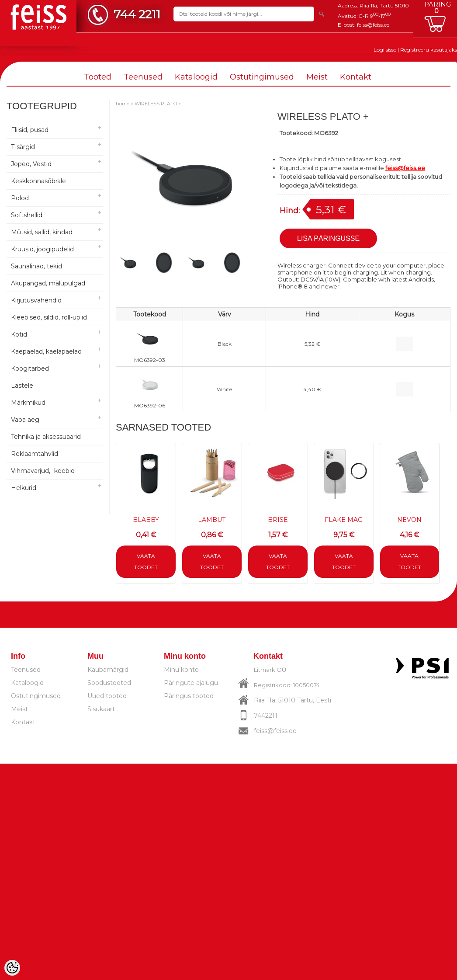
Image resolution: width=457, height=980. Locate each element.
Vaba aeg (25, 420)
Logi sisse (385, 50)
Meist (317, 77)
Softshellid (27, 215)
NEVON (409, 520)
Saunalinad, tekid (36, 266)
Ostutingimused (262, 77)
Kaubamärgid (108, 670)
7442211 (266, 716)
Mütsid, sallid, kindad (42, 232)
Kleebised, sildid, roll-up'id (49, 317)
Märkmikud (28, 403)
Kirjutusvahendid (36, 300)
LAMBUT (212, 520)
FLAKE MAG (344, 520)
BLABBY (146, 520)
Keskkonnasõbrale (38, 181)
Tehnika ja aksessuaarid (46, 437)
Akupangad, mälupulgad (48, 283)
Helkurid (24, 488)
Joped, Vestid (31, 164)
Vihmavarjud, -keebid (43, 471)
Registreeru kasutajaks (429, 50)
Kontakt (356, 77)
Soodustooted (109, 683)
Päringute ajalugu (191, 683)
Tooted (98, 77)
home (123, 104)
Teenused (143, 77)
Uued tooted (107, 696)
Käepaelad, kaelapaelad (46, 351)
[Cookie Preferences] (12, 968)
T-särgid (23, 147)
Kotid (19, 334)
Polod (20, 198)
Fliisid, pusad (30, 130)
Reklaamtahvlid (35, 454)
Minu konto (181, 670)
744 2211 (137, 14)
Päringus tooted (189, 696)
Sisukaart (101, 709)
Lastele (22, 386)
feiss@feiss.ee (373, 25)
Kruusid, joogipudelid (42, 249)
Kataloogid (196, 77)
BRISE (278, 520)
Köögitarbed (30, 368)
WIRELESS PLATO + (158, 104)
